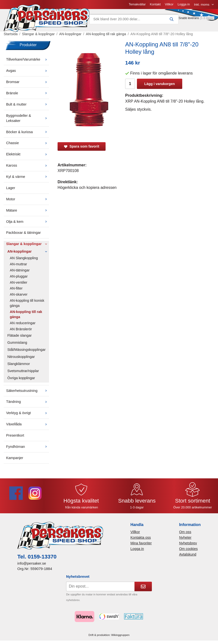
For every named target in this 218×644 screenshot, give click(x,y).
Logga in (184, 4)
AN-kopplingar (28, 251)
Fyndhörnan (28, 447)
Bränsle (28, 93)
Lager (11, 188)
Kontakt (155, 4)
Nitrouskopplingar (21, 357)
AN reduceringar (23, 323)
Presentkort (15, 435)
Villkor (169, 4)
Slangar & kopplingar (28, 244)
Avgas (28, 71)
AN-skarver (19, 294)
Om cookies (188, 549)
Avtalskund (188, 554)
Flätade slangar (19, 335)
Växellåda (28, 424)
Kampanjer (15, 458)
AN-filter (16, 288)
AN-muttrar (18, 264)
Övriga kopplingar (21, 378)
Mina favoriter (141, 543)
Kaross (28, 165)
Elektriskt (28, 154)
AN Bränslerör (21, 329)
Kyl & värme (28, 177)
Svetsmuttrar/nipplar (23, 371)
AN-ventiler (18, 282)
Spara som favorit (82, 146)
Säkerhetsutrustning (28, 391)
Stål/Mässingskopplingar (26, 350)
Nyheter (185, 537)
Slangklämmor (19, 364)
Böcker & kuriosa (28, 132)
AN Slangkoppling (24, 258)
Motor (28, 199)
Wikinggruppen (120, 635)
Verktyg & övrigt (28, 413)
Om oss (185, 532)
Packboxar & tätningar (24, 233)
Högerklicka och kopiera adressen (87, 188)
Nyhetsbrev (188, 543)
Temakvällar (137, 4)
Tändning (28, 402)
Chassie (28, 143)
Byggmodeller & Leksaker (28, 118)
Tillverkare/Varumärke (28, 59)
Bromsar (28, 82)
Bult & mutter (28, 104)
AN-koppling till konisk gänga (27, 303)
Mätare (28, 210)
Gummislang (17, 343)
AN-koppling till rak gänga (26, 314)
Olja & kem (28, 222)
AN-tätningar (20, 270)
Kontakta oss (140, 537)
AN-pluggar (19, 276)
